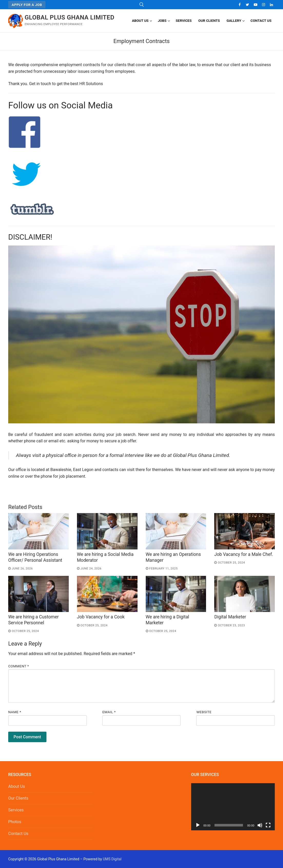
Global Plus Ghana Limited (70, 17)
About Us (17, 786)
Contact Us (18, 834)
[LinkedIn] (272, 4)
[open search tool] (142, 5)
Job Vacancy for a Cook (101, 617)
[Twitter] (247, 4)
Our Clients (18, 798)
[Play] (198, 825)
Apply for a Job (27, 5)
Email (109, 712)
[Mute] (260, 825)
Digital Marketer (230, 617)
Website (204, 712)
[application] (233, 807)
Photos (15, 822)
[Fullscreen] (268, 825)
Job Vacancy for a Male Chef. (244, 554)
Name (15, 712)
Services (16, 810)
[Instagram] (264, 4)
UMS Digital (112, 859)
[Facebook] (240, 4)
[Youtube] (255, 4)
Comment (19, 666)
